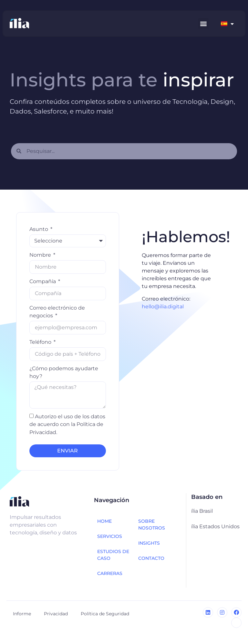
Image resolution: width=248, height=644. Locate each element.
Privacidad (56, 614)
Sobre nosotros (152, 525)
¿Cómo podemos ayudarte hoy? (64, 372)
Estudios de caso (113, 555)
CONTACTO (151, 558)
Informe (22, 614)
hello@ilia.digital (163, 307)
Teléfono (41, 342)
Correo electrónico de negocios (57, 312)
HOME (104, 521)
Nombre (41, 255)
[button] (203, 23)
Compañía (43, 281)
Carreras (110, 573)
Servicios (110, 536)
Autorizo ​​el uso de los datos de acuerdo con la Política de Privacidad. (67, 424)
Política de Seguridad (105, 614)
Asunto (39, 229)
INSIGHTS (149, 543)
